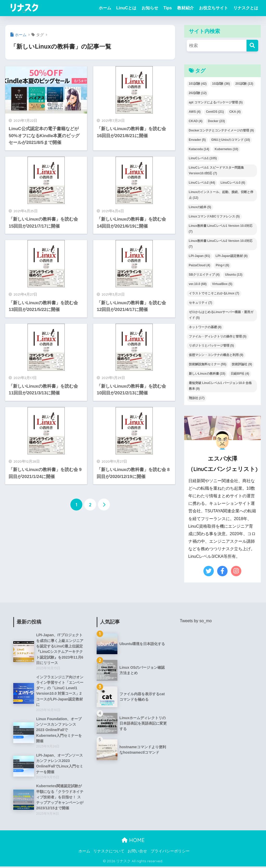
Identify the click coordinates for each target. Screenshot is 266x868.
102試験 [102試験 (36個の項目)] (221, 84)
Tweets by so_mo (196, 621)
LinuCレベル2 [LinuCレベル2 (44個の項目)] (202, 183)
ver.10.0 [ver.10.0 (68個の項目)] (198, 284)
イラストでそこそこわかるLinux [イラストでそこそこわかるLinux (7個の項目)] (214, 293)
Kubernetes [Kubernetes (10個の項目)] (226, 149)
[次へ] (104, 505)
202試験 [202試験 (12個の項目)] (198, 93)
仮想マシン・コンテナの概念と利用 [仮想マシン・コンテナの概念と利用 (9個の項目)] (216, 355)
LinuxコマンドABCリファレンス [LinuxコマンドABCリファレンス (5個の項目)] (214, 216)
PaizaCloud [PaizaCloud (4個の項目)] (200, 265)
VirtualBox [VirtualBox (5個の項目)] (222, 284)
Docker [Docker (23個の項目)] (216, 121)
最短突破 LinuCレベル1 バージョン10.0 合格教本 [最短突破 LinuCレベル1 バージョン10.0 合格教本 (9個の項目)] (220, 386)
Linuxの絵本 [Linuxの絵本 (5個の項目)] (200, 207)
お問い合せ (137, 853)
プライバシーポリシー (170, 853)
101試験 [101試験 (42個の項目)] (198, 84)
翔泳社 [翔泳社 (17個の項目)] (197, 398)
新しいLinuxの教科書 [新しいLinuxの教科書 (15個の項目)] (207, 374)
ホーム (105, 8)
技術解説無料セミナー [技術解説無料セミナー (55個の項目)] (208, 364)
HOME (133, 842)
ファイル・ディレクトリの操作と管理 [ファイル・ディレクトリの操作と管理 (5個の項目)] (218, 336)
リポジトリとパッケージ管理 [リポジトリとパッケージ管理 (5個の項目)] (211, 346)
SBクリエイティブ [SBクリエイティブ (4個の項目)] (204, 275)
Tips (168, 8)
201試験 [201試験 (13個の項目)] (244, 84)
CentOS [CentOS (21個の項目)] (215, 112)
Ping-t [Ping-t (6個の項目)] (222, 265)
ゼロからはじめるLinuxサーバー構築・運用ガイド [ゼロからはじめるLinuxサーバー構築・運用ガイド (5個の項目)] (221, 315)
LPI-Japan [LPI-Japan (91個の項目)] (199, 256)
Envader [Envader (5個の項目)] (197, 140)
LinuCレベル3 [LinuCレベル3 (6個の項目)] (233, 183)
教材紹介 (185, 8)
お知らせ (150, 8)
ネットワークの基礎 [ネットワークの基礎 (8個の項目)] (205, 327)
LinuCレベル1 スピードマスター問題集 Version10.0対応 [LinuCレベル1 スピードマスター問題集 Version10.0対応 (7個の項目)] (216, 170)
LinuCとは (126, 8)
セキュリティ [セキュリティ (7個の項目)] (201, 303)
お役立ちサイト (214, 8)
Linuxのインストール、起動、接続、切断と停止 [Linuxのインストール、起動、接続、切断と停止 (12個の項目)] (221, 195)
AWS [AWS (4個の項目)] (195, 112)
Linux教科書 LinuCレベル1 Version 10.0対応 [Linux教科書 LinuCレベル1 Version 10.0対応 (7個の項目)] (221, 229)
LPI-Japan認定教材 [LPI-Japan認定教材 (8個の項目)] (232, 256)
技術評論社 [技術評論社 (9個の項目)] (242, 364)
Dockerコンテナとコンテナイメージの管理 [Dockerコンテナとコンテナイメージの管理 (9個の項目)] (221, 130)
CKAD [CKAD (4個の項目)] (196, 121)
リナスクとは (246, 8)
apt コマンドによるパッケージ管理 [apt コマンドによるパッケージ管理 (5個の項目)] (216, 102)
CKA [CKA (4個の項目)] (235, 112)
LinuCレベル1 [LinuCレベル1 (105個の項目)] (203, 158)
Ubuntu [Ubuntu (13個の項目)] (234, 275)
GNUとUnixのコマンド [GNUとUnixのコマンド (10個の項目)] (231, 140)
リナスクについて (109, 853)
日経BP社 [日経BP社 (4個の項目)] (240, 374)
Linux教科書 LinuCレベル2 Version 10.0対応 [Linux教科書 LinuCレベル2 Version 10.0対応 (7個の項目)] (221, 244)
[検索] (252, 46)
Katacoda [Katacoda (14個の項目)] (199, 149)
